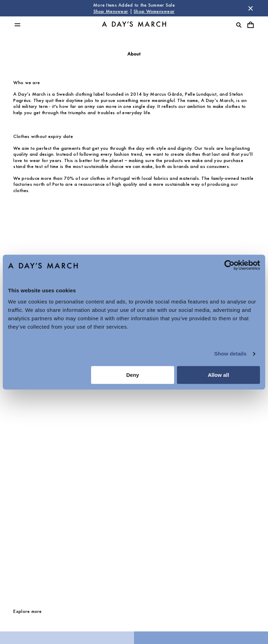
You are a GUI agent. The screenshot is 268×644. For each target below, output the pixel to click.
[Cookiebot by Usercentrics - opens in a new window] (229, 265)
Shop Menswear (111, 11)
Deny (133, 375)
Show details (230, 354)
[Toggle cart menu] (251, 25)
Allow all (218, 375)
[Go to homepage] (134, 25)
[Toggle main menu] (17, 25)
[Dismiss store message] (251, 8)
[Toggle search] (239, 25)
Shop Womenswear (154, 11)
